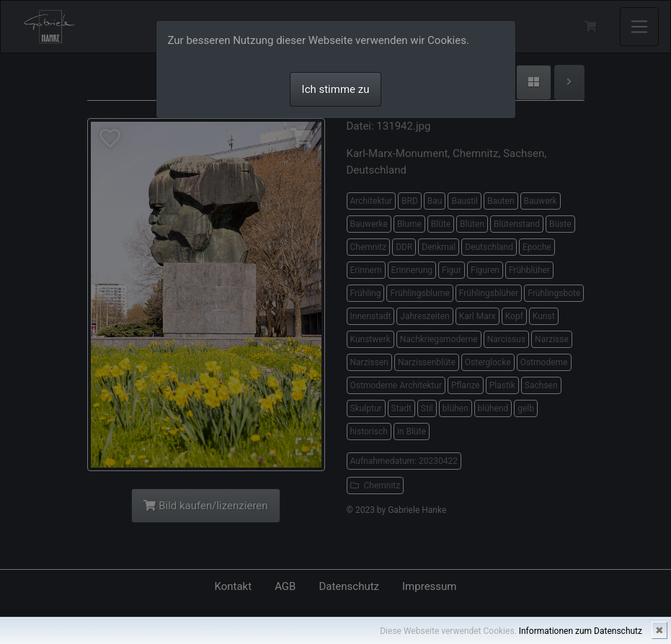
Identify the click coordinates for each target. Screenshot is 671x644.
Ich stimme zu (336, 89)
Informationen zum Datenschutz (581, 631)
